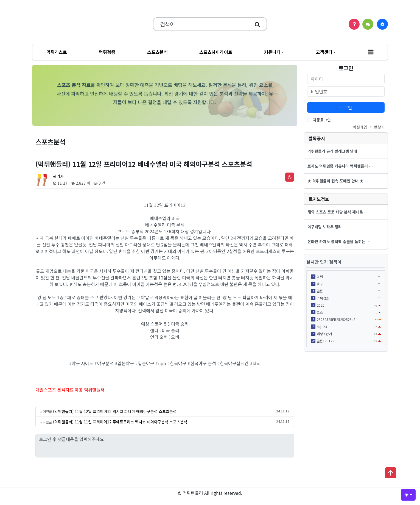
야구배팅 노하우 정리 (325, 227)
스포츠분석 (157, 52)
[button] (371, 52)
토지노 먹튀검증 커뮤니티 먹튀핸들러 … (340, 166)
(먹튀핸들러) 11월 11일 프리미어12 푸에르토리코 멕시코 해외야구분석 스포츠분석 (120, 422)
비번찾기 (377, 127)
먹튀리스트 (57, 52)
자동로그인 (322, 120)
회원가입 (360, 127)
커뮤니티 (272, 52)
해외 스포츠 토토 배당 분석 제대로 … (338, 212)
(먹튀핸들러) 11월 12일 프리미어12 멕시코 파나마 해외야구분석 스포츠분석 (115, 411)
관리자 (58, 176)
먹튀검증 (107, 52)
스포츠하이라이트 (216, 52)
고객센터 (324, 52)
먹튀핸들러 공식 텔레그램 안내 (332, 151)
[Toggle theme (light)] (408, 495)
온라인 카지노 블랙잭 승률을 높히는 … (339, 242)
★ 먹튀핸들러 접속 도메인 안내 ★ (335, 181)
